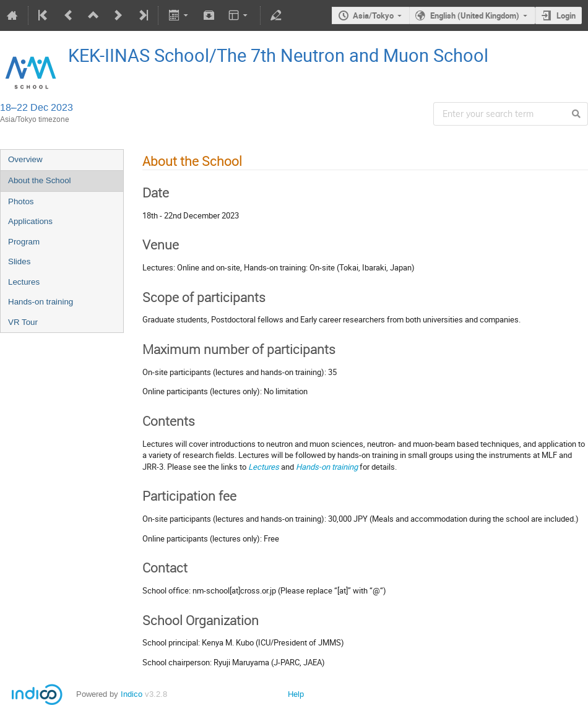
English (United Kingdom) (475, 15)
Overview (25, 159)
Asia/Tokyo (373, 15)
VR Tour (23, 322)
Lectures (24, 282)
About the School (40, 180)
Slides (19, 261)
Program (24, 242)
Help (296, 694)
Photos (21, 201)
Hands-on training (41, 302)
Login (566, 15)
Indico (132, 694)
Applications (30, 221)
